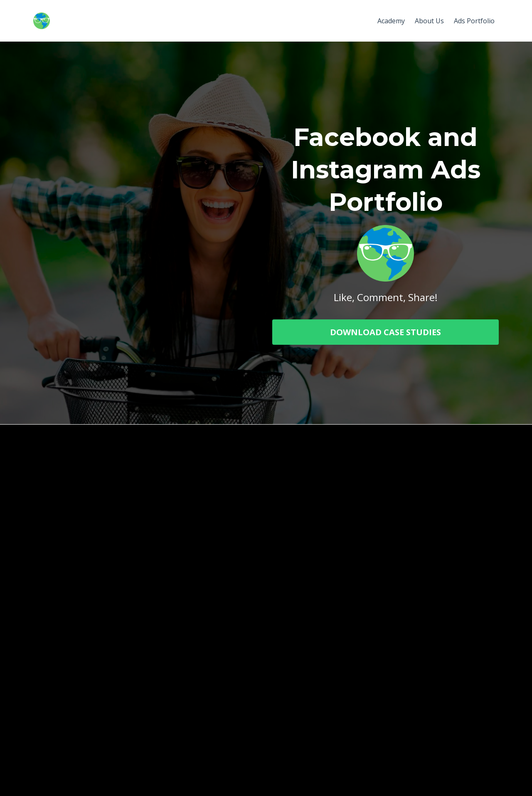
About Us (429, 21)
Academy (391, 21)
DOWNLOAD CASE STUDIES (385, 332)
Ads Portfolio (474, 21)
